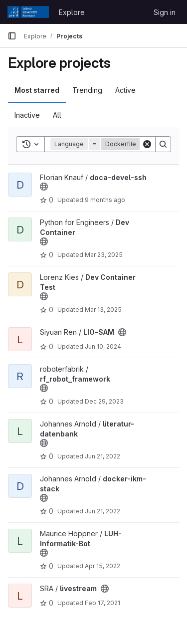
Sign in (165, 12)
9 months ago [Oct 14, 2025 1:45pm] (105, 200)
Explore (72, 12)
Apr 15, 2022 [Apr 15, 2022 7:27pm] (102, 566)
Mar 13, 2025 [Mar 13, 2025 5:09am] (103, 310)
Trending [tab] (87, 90)
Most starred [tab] (37, 90)
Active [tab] (125, 90)
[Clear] (147, 144)
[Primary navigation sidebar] (12, 36)
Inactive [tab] (27, 115)
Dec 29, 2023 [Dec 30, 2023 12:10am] (104, 401)
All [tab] (57, 115)
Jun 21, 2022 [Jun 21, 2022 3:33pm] (102, 456)
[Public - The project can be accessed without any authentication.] (44, 187)
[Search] (163, 144)
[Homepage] (28, 12)
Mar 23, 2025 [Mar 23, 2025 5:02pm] (104, 255)
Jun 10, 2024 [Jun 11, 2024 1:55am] (103, 346)
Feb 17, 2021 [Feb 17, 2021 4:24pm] (102, 603)
